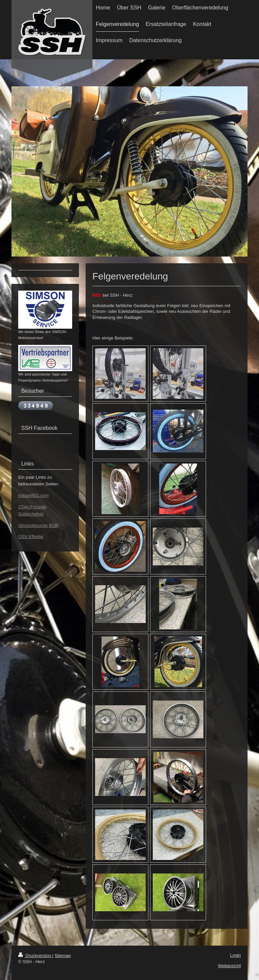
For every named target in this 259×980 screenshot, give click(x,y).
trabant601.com (33, 495)
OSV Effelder (31, 537)
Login (235, 955)
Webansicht (229, 966)
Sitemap (63, 956)
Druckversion (35, 956)
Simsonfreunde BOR (38, 525)
